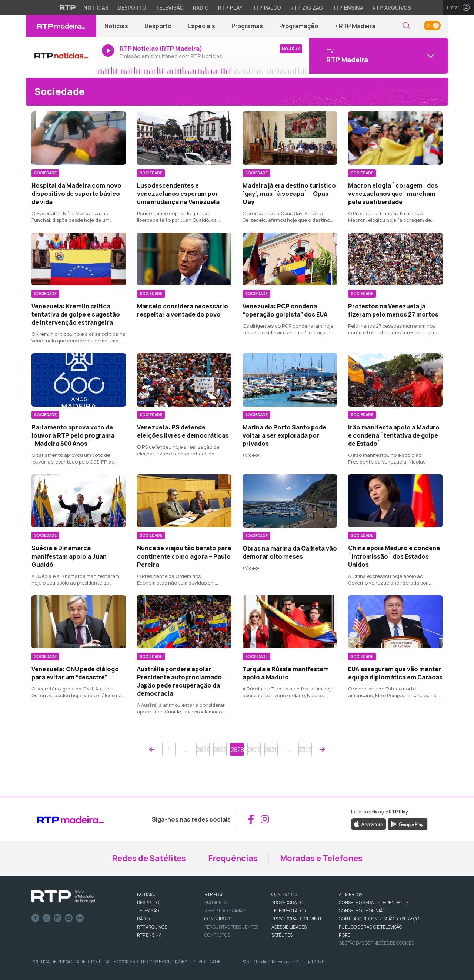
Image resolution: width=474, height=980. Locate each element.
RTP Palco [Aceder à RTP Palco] (267, 8)
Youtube (69, 918)
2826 (203, 750)
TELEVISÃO (148, 911)
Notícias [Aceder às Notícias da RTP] (96, 8)
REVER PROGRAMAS (225, 911)
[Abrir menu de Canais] (378, 56)
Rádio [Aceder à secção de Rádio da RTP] (201, 8)
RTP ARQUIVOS (152, 927)
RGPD (345, 935)
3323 (305, 750)
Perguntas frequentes (231, 927)
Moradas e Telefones (321, 858)
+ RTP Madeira (355, 26)
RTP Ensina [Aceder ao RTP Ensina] (348, 8)
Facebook (36, 918)
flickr (80, 918)
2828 (237, 750)
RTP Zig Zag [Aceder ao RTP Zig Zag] (307, 8)
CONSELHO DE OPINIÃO (362, 911)
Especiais (201, 26)
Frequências (233, 858)
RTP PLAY (214, 894)
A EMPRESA (351, 894)
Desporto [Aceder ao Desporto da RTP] (132, 8)
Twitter (47, 918)
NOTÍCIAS (147, 894)
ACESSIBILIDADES (289, 927)
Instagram (58, 918)
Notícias (116, 26)
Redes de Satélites (149, 858)
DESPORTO (148, 902)
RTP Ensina (149, 935)
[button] (407, 26)
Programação (299, 26)
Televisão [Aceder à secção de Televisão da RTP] (170, 8)
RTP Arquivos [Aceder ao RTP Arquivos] (392, 8)
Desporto (158, 26)
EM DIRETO (216, 902)
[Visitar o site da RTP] (68, 7)
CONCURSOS (218, 919)
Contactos (217, 935)
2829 (254, 750)
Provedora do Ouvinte (297, 919)
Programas (247, 26)
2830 (271, 750)
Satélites (282, 935)
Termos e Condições (164, 962)
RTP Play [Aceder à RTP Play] (231, 8)
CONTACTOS (284, 894)
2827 (220, 750)
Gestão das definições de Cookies (376, 943)
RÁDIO (143, 919)
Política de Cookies (113, 962)
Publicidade (207, 962)
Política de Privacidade (59, 962)
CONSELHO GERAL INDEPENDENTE (374, 902)
